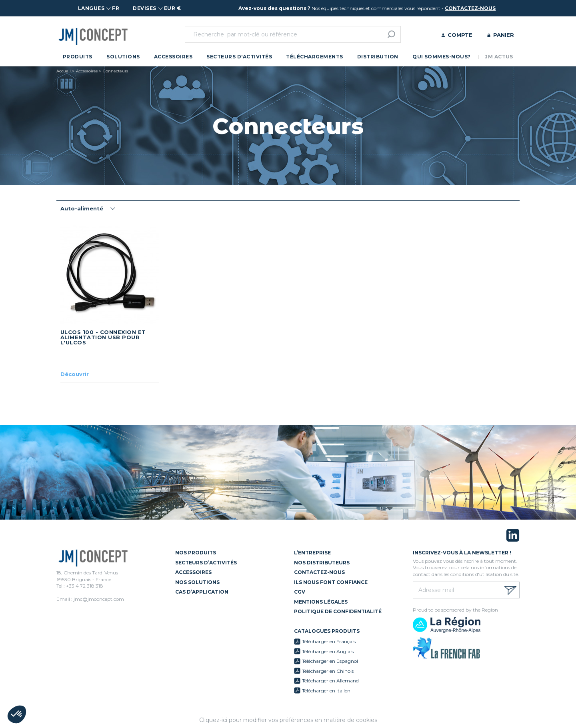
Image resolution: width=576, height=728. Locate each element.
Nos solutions (197, 582)
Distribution (378, 57)
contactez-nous (470, 8)
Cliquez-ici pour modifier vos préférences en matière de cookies (288, 720)
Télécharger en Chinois (328, 671)
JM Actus (499, 57)
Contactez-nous (319, 572)
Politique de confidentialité (338, 611)
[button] (17, 714)
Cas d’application (202, 592)
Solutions (123, 57)
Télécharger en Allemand (330, 681)
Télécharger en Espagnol (330, 661)
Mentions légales (321, 602)
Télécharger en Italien (326, 691)
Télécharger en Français (329, 641)
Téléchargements (314, 57)
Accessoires (173, 57)
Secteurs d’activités (206, 563)
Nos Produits (196, 553)
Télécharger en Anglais (328, 651)
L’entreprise (312, 553)
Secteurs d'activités (239, 57)
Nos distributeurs (322, 563)
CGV (300, 592)
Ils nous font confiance (331, 582)
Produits (78, 57)
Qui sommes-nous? (442, 57)
